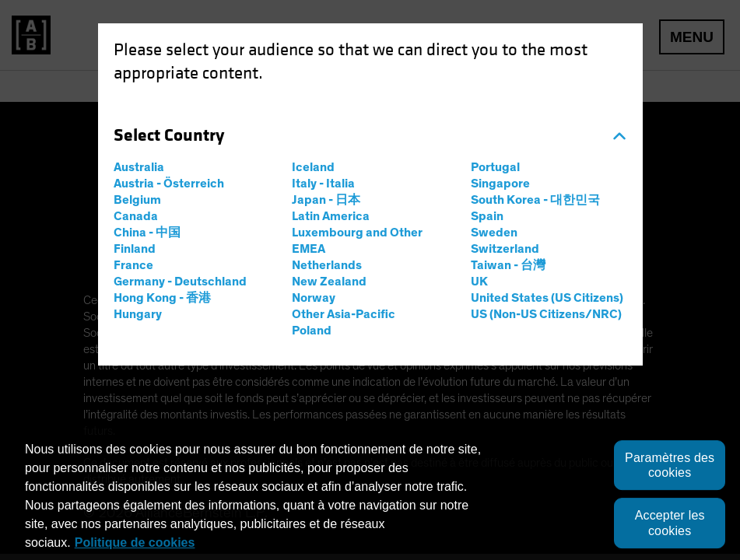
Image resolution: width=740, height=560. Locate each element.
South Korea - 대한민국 (535, 200)
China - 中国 (147, 233)
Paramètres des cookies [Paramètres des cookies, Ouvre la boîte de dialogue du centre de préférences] (670, 465)
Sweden (494, 233)
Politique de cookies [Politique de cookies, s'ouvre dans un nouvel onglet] (135, 542)
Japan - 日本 (326, 200)
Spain (487, 216)
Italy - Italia (323, 184)
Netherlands (327, 265)
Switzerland (505, 249)
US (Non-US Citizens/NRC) (546, 314)
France (133, 265)
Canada (136, 216)
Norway (314, 298)
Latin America (331, 216)
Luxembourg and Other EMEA (357, 241)
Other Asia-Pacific (344, 314)
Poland (312, 331)
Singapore (500, 184)
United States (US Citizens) (547, 298)
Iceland (313, 167)
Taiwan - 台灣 (508, 265)
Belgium (137, 200)
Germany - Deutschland (180, 282)
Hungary (138, 314)
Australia (139, 167)
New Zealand (329, 282)
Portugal (495, 167)
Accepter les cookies (670, 523)
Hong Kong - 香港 (162, 298)
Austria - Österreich (169, 184)
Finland (135, 249)
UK (479, 282)
